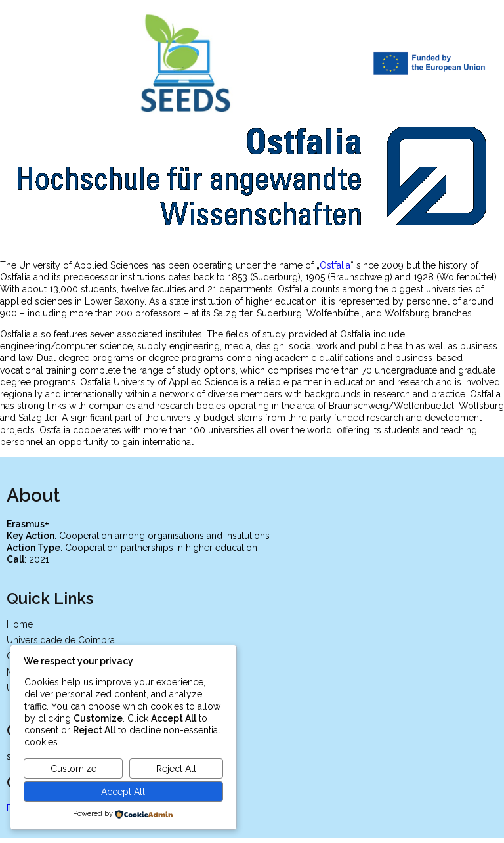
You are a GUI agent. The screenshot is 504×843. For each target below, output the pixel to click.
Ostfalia (335, 263)
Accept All (123, 792)
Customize (73, 769)
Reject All (176, 769)
